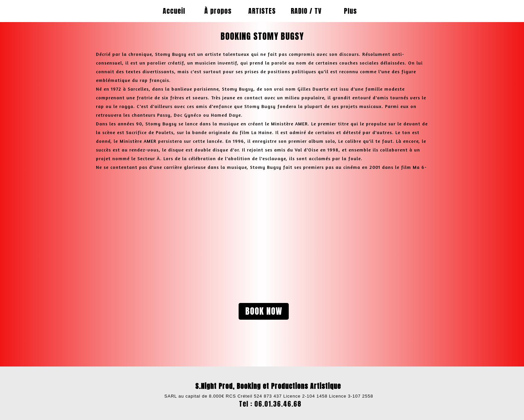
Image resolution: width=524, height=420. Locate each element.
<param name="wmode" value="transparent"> (173, 231)
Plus (350, 11)
